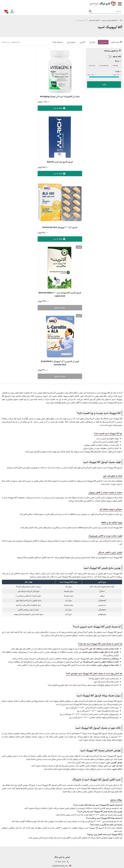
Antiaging (116, 65)
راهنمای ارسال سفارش (62, 754)
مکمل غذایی (50, 598)
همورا (104, 865)
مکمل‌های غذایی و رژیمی (109, 20)
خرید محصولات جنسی (62, 786)
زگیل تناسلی (62, 796)
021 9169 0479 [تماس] (60, 726)
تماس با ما (62, 823)
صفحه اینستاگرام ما (62, 828)
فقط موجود (117, 56)
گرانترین (82, 42)
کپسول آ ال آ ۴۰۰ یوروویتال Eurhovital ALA (63, 160)
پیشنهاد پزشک (57, 42)
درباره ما (62, 817)
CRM (108, 865)
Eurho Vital (93, 65)
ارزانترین (92, 42)
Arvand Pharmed (105, 65)
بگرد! (104, 85)
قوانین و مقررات (62, 765)
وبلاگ (62, 812)
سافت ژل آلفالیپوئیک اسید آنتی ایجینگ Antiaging (63, 96)
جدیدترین (103, 42)
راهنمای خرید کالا (62, 749)
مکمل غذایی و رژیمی (97, 650)
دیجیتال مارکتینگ (117, 865)
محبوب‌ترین (71, 42)
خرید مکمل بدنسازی (62, 781)
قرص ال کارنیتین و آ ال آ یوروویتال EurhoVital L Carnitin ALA (63, 228)
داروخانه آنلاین (117, 653)
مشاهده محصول (22, 175)
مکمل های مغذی (94, 20)
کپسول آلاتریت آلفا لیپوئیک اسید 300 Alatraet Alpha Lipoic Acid (22, 162)
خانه (121, 20)
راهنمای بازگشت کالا (62, 759)
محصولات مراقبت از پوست (62, 791)
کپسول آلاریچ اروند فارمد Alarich (22, 94)
